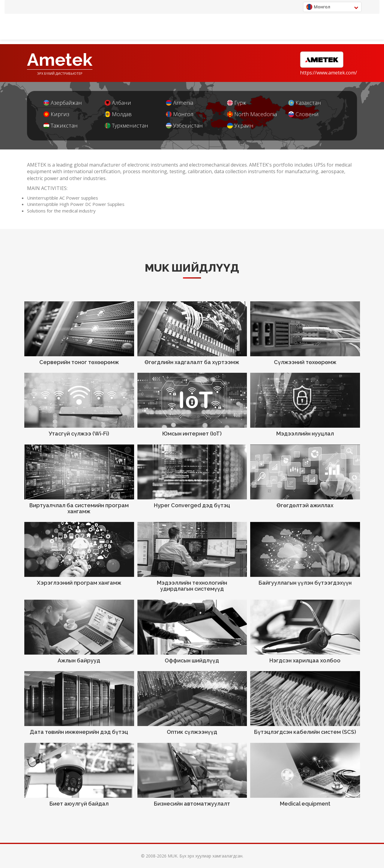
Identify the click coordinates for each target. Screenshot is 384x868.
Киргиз (56, 114)
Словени (303, 114)
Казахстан (305, 103)
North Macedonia (252, 114)
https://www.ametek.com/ (328, 73)
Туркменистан (126, 126)
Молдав (118, 114)
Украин (240, 126)
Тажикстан (61, 126)
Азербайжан (63, 103)
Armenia (180, 103)
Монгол (180, 114)
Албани (118, 103)
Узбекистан (184, 126)
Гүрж (237, 103)
